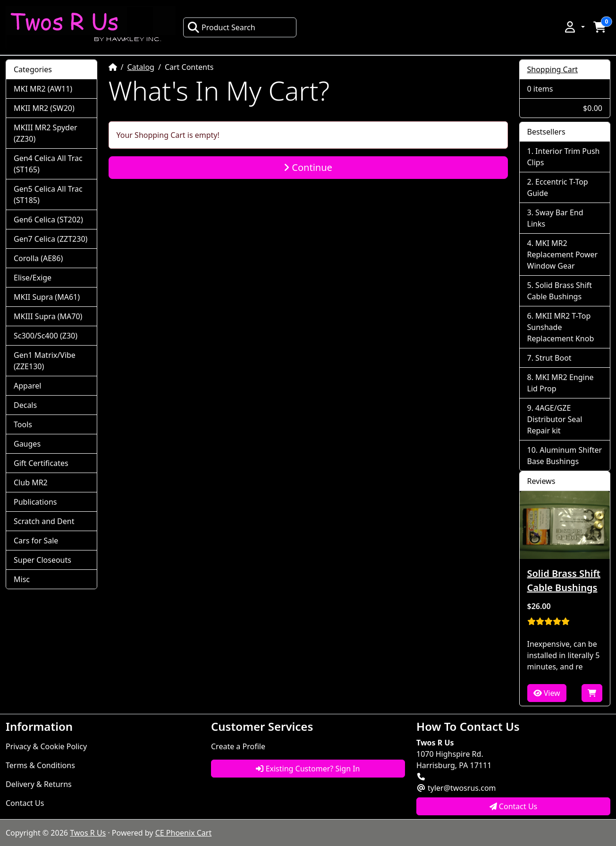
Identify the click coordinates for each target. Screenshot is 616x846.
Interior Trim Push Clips (564, 157)
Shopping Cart (553, 69)
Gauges (27, 444)
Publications (35, 502)
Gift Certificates (41, 463)
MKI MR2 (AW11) (43, 89)
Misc (22, 579)
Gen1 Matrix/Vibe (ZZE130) (45, 361)
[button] (574, 27)
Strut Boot (553, 358)
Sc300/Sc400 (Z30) (46, 336)
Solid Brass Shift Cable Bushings (560, 291)
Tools (23, 424)
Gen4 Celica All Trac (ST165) (48, 164)
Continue (308, 167)
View (547, 693)
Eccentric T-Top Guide (558, 187)
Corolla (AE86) (38, 258)
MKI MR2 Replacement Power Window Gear (563, 254)
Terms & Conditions (40, 765)
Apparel (27, 386)
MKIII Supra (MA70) (48, 316)
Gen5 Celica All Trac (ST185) (48, 195)
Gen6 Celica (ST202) (48, 220)
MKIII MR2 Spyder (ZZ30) (46, 133)
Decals (25, 405)
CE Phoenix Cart (184, 833)
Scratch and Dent (44, 521)
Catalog (141, 67)
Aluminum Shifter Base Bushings (565, 456)
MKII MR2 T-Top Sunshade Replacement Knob (561, 327)
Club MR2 (31, 482)
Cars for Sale (36, 541)
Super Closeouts (42, 560)
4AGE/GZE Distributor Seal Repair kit (555, 419)
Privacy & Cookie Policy (46, 746)
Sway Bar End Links (555, 218)
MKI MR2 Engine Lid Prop (561, 383)
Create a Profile (238, 746)
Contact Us (25, 803)
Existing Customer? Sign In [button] (308, 769)
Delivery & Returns (39, 784)
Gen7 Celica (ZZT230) (51, 239)
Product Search (221, 27)
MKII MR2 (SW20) (44, 108)
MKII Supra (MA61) (47, 297)
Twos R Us (88, 833)
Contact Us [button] (514, 806)
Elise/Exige (33, 278)
